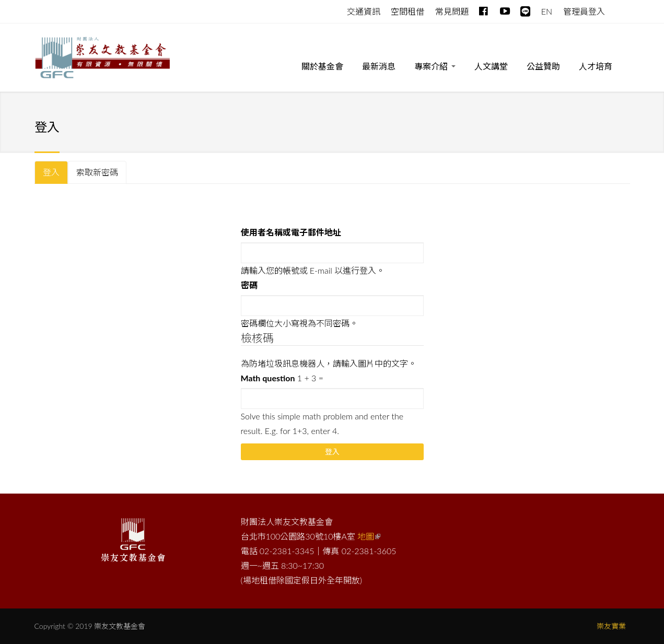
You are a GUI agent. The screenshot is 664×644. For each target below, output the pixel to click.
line (525, 9)
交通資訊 (364, 11)
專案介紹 (435, 68)
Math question (268, 378)
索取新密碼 (97, 172)
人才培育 (596, 66)
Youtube (505, 9)
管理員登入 (584, 11)
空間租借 (407, 11)
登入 (55, 175)
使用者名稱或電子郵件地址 (291, 232)
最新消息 (379, 66)
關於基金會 (322, 66)
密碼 (249, 285)
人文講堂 (491, 66)
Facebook (484, 9)
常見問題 (452, 11)
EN (547, 11)
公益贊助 (543, 66)
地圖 (369, 536)
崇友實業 (611, 626)
